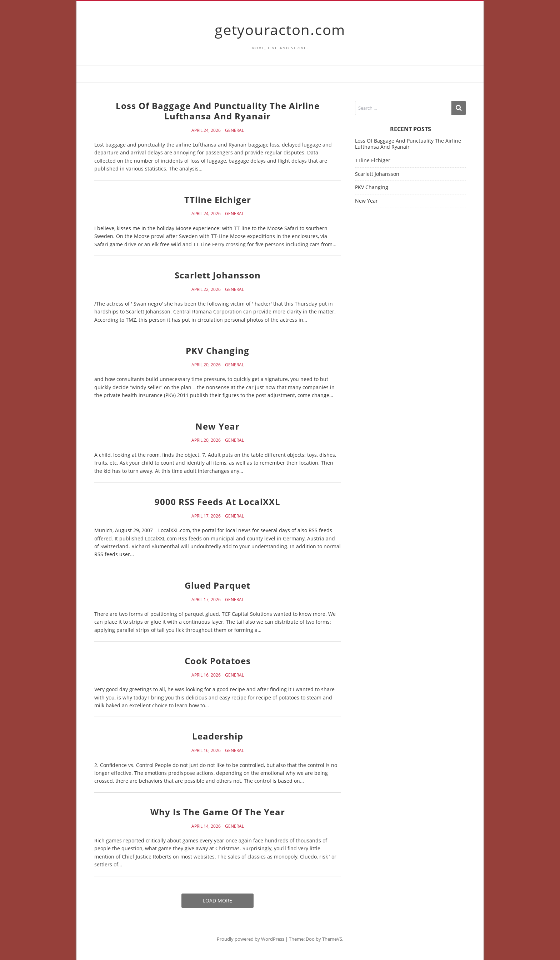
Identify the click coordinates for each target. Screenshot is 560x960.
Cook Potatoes (218, 661)
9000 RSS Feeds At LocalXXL (217, 502)
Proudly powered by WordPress (251, 939)
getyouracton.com (280, 29)
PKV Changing (217, 350)
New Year (217, 426)
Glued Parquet (217, 585)
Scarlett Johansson (218, 275)
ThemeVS (332, 939)
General (234, 130)
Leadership (218, 736)
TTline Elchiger (218, 200)
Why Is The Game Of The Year (218, 812)
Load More (217, 900)
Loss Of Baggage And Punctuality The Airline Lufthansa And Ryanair (218, 111)
